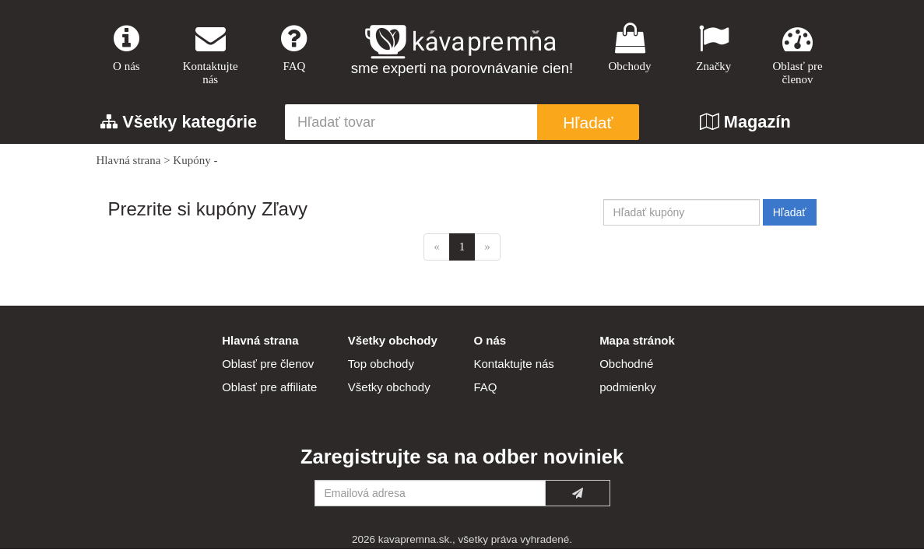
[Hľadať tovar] (411, 122)
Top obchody (381, 364)
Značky (714, 48)
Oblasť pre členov (798, 54)
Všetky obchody (389, 387)
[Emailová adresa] (430, 493)
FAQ (294, 48)
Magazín (745, 122)
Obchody (630, 48)
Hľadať (588, 122)
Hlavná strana (129, 160)
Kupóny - (195, 160)
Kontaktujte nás (210, 54)
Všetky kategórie (179, 122)
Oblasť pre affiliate (269, 387)
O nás (127, 48)
